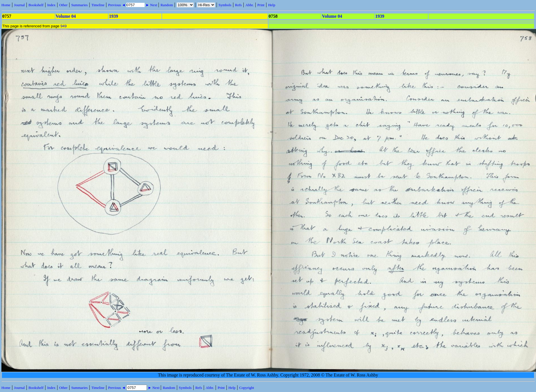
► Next (151, 5)
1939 (113, 16)
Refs (238, 5)
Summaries (79, 5)
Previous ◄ (117, 5)
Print (261, 5)
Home (6, 5)
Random (167, 5)
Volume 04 (66, 16)
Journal (19, 5)
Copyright (247, 388)
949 (64, 26)
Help (272, 5)
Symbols (225, 5)
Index (51, 5)
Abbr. (249, 5)
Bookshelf (36, 5)
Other (63, 5)
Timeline (98, 5)
